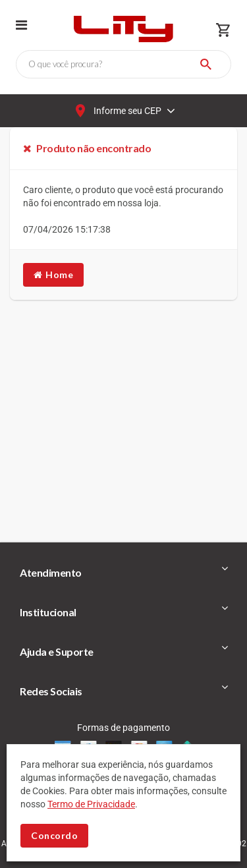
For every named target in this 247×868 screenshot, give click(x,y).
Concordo (54, 835)
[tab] (123, 573)
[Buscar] (206, 64)
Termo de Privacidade (91, 804)
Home (53, 275)
